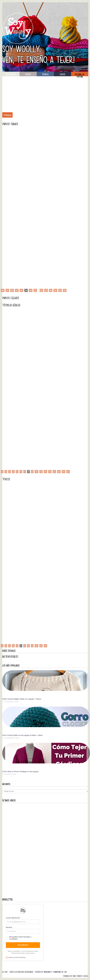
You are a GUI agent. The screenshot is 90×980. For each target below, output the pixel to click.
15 (59, 472)
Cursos (62, 74)
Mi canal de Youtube (80, 75)
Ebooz (86, 976)
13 (50, 472)
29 (17, 290)
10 (36, 472)
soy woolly (11, 74)
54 (46, 290)
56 (55, 290)
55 (51, 290)
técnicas (45, 74)
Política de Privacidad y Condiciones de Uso (51, 972)
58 (65, 290)
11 (41, 472)
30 (21, 290)
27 (7, 290)
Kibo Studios (77, 976)
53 (41, 290)
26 (3, 290)
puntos (28, 74)
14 (54, 472)
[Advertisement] (45, 93)
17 (68, 472)
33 (35, 290)
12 (45, 472)
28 (12, 290)
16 (63, 472)
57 (60, 290)
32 (31, 290)
